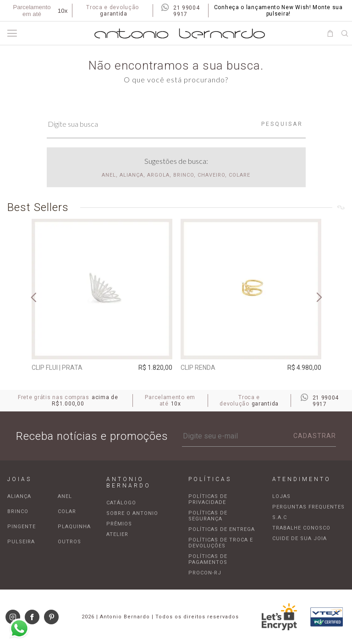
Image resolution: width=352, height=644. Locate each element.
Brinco (18, 511)
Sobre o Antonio (132, 513)
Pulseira (21, 542)
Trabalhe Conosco (301, 528)
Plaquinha (74, 527)
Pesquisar (282, 124)
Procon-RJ (205, 573)
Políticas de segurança (208, 516)
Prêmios (119, 524)
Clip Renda (198, 368)
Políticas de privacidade (208, 499)
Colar (67, 511)
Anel (65, 496)
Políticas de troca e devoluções (221, 543)
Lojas (281, 496)
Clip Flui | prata (57, 368)
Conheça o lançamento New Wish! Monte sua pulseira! (278, 11)
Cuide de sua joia (300, 538)
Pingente (22, 527)
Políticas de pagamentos (208, 559)
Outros (69, 542)
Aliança (19, 496)
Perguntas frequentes (308, 507)
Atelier (117, 534)
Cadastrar (315, 436)
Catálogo (121, 503)
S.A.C (280, 517)
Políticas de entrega (222, 529)
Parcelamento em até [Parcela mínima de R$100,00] (40, 11)
